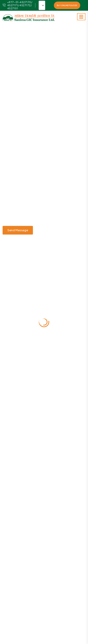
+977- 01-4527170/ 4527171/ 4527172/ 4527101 (17, 5)
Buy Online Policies (67, 5)
